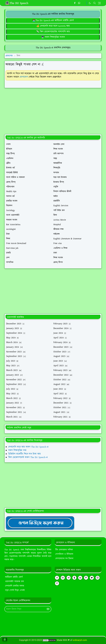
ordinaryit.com (80, 640)
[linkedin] (80, 578)
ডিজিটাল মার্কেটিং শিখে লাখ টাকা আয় (24, 454)
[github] (57, 583)
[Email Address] (25, 609)
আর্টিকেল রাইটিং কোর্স (14, 577)
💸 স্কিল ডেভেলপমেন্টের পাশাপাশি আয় (53, 32)
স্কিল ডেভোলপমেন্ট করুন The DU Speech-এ (28, 457)
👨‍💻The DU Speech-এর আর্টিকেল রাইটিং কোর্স (53, 20)
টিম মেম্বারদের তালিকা (64, 550)
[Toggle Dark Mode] (90, 3)
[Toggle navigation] (99, 3)
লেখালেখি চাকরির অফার (15, 586)
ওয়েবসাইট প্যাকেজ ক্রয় (14, 581)
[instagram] (98, 578)
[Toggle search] (95, 3)
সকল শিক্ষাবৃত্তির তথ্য (17, 450)
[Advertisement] (53, 109)
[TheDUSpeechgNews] (40, 523)
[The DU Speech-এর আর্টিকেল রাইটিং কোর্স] (53, 20)
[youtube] (63, 578)
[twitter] (92, 578)
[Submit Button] (48, 609)
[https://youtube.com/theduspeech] (84, 3)
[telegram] (69, 578)
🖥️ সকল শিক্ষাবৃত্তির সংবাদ (53, 37)
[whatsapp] (79, 3)
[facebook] (75, 3)
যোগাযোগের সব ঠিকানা (64, 558)
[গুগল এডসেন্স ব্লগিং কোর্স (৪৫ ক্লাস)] (53, 37)
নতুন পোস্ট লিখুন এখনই (15, 590)
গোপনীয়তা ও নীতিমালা (64, 554)
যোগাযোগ (24, 77)
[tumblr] (74, 578)
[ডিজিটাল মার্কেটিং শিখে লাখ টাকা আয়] (53, 32)
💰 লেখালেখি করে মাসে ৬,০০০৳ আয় (53, 26)
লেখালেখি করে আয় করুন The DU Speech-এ (28, 447)
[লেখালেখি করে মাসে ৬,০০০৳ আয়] (53, 26)
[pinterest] (86, 578)
